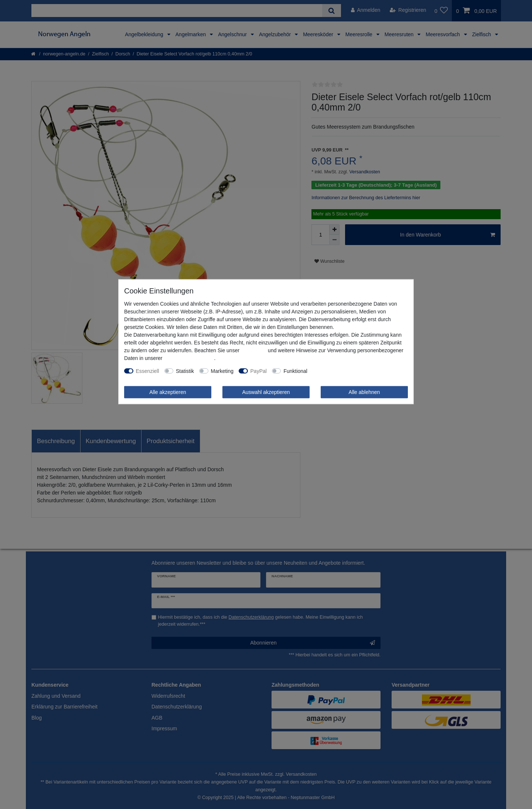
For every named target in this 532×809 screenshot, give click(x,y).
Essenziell (148, 371)
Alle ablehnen (364, 392)
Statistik (185, 371)
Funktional (295, 371)
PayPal (259, 371)
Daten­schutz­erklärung (189, 358)
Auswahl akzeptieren (266, 392)
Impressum (254, 350)
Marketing (222, 371)
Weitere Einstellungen (338, 371)
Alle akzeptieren (168, 392)
